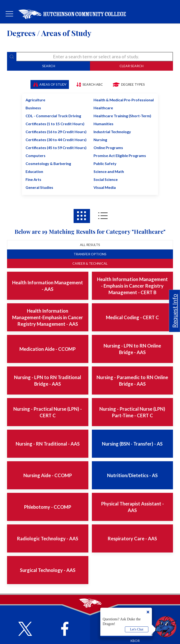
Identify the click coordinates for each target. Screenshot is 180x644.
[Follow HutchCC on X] (25, 629)
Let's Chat (137, 629)
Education (34, 171)
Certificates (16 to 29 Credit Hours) (56, 132)
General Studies (39, 187)
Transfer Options (90, 254)
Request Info (175, 311)
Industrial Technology (112, 132)
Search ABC (89, 84)
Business (33, 108)
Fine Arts (33, 179)
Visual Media (105, 187)
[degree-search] (90, 57)
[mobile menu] (9, 14)
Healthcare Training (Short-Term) (122, 116)
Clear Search (131, 66)
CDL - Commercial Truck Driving (53, 116)
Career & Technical (90, 263)
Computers (36, 156)
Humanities (103, 124)
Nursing (100, 140)
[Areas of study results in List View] (103, 216)
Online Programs (108, 148)
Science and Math (109, 171)
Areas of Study (50, 84)
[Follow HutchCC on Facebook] (65, 629)
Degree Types (129, 84)
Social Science (106, 179)
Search (49, 66)
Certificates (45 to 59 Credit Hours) (56, 148)
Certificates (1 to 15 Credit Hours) (55, 124)
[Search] (12, 57)
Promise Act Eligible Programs (120, 156)
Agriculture (35, 100)
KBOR (135, 641)
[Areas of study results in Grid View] (82, 216)
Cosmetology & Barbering (48, 163)
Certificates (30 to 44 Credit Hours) (56, 140)
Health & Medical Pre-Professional (124, 100)
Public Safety (105, 163)
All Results (90, 245)
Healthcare (103, 108)
